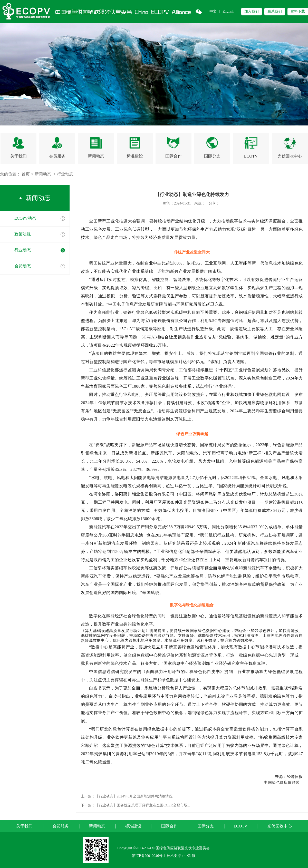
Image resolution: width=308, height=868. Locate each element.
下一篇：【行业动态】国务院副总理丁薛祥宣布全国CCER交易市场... (135, 805)
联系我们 (275, 11)
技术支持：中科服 (181, 856)
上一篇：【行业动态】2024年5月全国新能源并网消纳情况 (127, 796)
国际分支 (206, 826)
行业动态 (65, 174)
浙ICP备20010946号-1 (149, 856)
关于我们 (24, 826)
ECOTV (240, 826)
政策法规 (23, 234)
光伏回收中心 (280, 826)
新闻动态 (43, 174)
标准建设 (133, 826)
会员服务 (61, 826)
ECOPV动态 (25, 218)
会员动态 (23, 266)
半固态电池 (134, 535)
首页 (26, 174)
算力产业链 (186, 688)
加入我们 (252, 11)
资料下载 (298, 11)
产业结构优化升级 (189, 221)
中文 (213, 11)
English (228, 11)
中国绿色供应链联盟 (283, 783)
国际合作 (169, 826)
